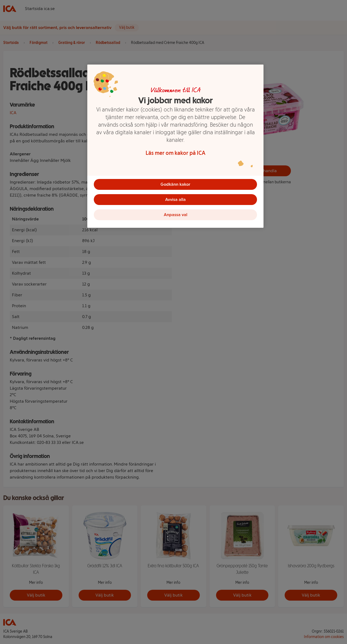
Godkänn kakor (175, 184)
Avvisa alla (175, 199)
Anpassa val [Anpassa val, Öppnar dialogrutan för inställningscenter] (176, 215)
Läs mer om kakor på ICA (176, 153)
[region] (175, 146)
